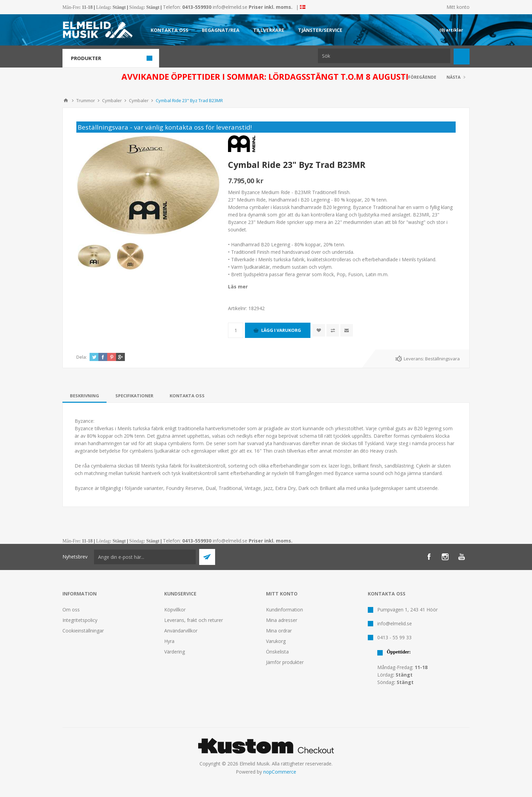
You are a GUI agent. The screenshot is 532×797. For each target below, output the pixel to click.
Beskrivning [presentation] (84, 396)
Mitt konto (458, 7)
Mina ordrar (279, 631)
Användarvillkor (181, 631)
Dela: (82, 357)
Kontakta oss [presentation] (187, 396)
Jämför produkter (285, 662)
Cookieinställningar (83, 631)
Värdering (175, 652)
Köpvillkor (175, 610)
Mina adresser (282, 620)
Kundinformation (284, 610)
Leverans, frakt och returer (194, 620)
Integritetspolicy (80, 620)
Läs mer (238, 287)
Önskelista (277, 652)
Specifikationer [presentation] (134, 396)
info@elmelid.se (230, 7)
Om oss (71, 610)
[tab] (84, 396)
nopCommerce (280, 772)
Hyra (169, 641)
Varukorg (276, 641)
